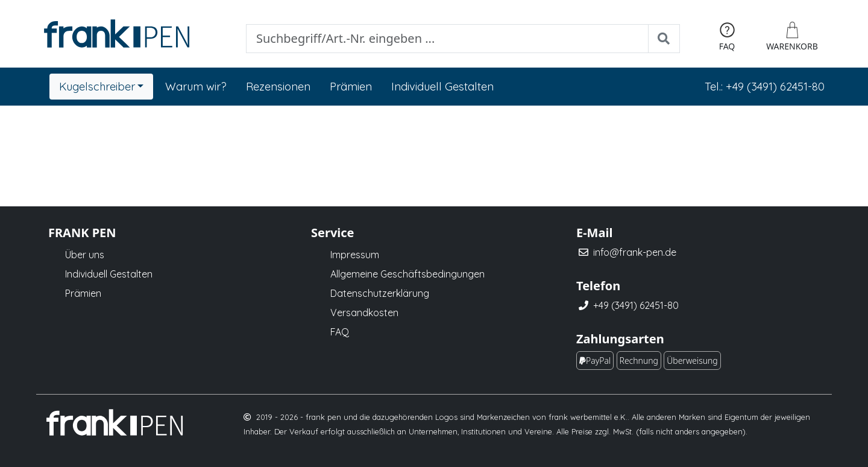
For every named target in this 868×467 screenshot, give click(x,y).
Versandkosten (364, 313)
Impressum (355, 255)
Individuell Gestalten (442, 87)
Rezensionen (278, 87)
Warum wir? (196, 87)
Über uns (85, 255)
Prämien (351, 87)
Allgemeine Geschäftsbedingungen (407, 274)
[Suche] (447, 39)
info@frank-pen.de (635, 252)
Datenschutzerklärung (380, 293)
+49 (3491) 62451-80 (636, 305)
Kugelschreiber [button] (97, 87)
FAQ (340, 332)
